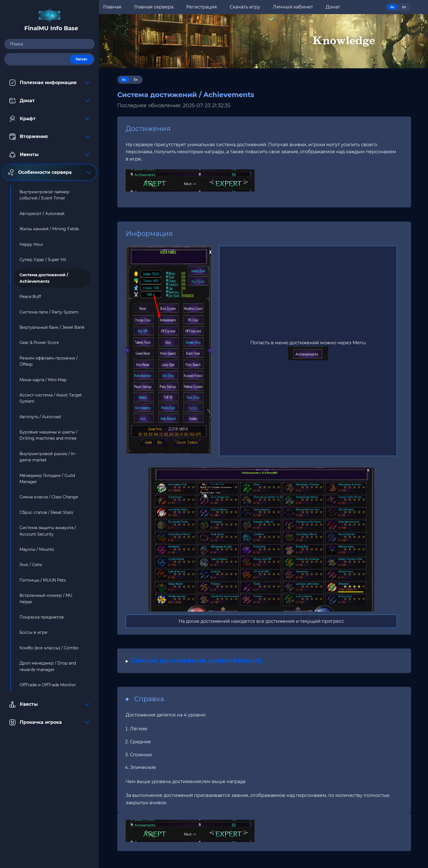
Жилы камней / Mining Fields (49, 229)
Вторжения (49, 137)
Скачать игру (245, 7)
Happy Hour (31, 244)
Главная (112, 7)
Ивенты (49, 155)
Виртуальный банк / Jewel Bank (52, 327)
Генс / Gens (31, 565)
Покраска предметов (42, 617)
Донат (49, 101)
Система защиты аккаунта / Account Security (48, 531)
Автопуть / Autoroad (40, 417)
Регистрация (202, 7)
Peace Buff (30, 297)
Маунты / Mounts (37, 549)
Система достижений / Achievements (44, 278)
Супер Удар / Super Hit (43, 260)
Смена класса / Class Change (49, 497)
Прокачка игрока (49, 722)
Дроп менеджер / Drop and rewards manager (48, 666)
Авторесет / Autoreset (42, 214)
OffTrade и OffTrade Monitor (48, 685)
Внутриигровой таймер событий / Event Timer (44, 195)
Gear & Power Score (39, 343)
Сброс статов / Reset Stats (46, 512)
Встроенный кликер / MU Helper (46, 599)
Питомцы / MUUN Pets (43, 580)
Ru (392, 7)
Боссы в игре (33, 632)
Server (82, 59)
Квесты (49, 704)
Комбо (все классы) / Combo (49, 648)
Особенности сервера (49, 172)
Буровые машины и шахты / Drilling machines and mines (48, 435)
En (404, 7)
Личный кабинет (293, 7)
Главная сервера (154, 7)
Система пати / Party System (49, 312)
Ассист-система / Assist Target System (51, 398)
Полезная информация (49, 83)
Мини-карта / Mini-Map (43, 380)
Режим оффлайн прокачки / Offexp (49, 361)
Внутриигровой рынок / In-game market (48, 457)
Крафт (49, 119)
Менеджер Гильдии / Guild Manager (47, 479)
